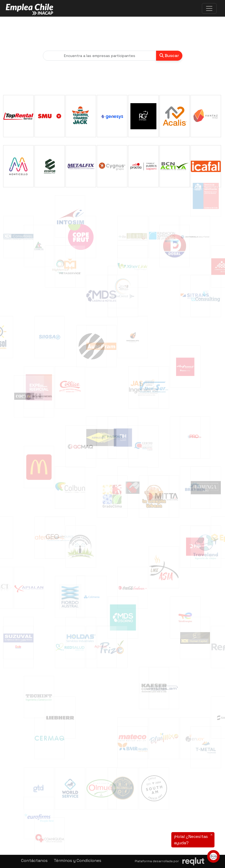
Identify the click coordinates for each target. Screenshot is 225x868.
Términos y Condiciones (77, 860)
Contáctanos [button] (34, 860)
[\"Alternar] (209, 8)
